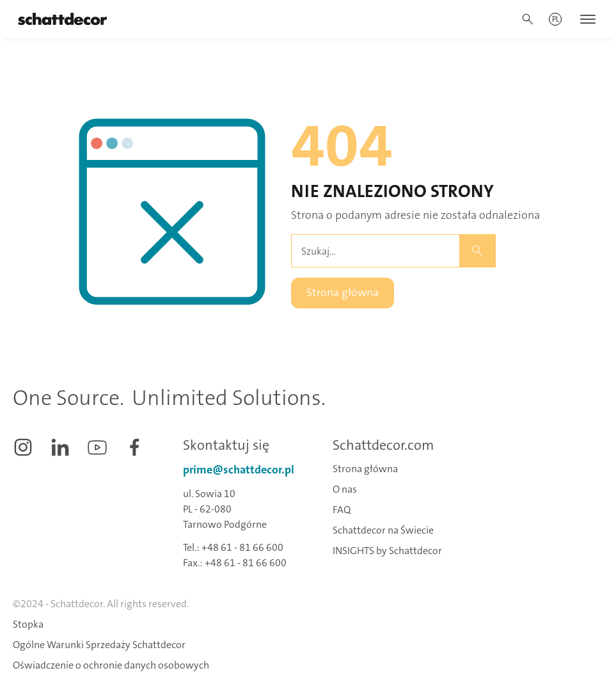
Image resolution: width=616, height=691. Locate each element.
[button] (556, 19)
